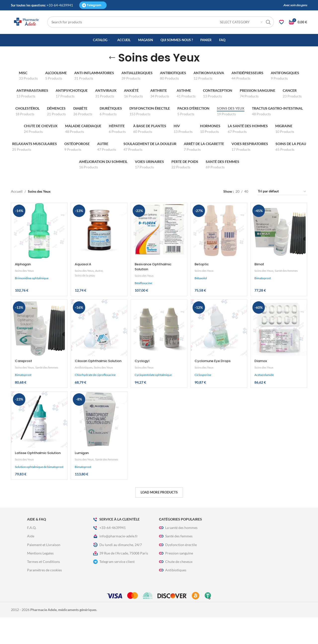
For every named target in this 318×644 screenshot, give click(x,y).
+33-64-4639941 (109, 554)
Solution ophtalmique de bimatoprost (31, 491)
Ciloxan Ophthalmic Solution (93, 376)
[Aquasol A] (99, 244)
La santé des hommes (178, 554)
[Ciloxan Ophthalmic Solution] (99, 341)
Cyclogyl (143, 374)
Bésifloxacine (144, 295)
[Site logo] (37, 29)
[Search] (171, 29)
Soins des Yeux (25, 283)
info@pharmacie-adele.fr (116, 563)
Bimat (261, 277)
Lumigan (83, 471)
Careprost (24, 374)
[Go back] (112, 72)
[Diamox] (279, 341)
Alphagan (24, 277)
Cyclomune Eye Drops (215, 374)
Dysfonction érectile (178, 571)
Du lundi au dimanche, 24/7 (118, 571)
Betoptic (203, 277)
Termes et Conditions (43, 588)
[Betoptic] (219, 244)
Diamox (263, 374)
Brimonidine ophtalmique (32, 291)
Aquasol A (84, 277)
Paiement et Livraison (44, 571)
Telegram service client (114, 588)
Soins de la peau (86, 288)
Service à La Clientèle (116, 546)
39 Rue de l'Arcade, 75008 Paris (121, 580)
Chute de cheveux (176, 588)
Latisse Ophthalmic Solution (32, 473)
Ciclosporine (204, 388)
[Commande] (282, 205)
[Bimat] (279, 244)
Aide (31, 563)
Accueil (17, 205)
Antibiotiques (84, 385)
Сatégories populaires (180, 546)
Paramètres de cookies (44, 597)
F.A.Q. (32, 554)
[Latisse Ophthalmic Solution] (39, 438)
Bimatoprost (264, 295)
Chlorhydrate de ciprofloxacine (95, 393)
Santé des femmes (269, 288)
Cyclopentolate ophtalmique (154, 388)
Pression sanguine (176, 580)
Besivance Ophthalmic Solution (156, 279)
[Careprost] (39, 341)
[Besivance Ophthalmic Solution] (159, 244)
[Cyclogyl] (159, 341)
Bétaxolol (202, 291)
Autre (101, 283)
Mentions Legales (40, 580)
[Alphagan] (39, 244)
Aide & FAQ (37, 546)
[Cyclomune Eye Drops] (219, 341)
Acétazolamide (266, 388)
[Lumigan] (99, 438)
